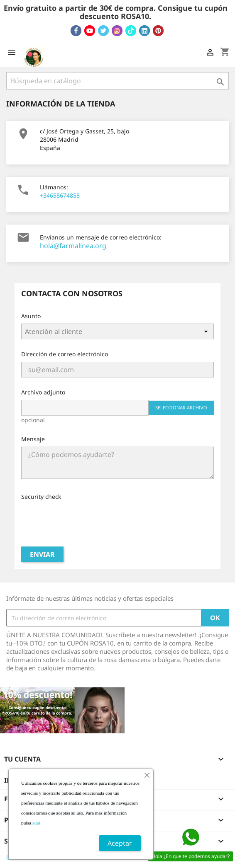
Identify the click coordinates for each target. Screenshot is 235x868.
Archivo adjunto (43, 392)
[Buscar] (117, 81)
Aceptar (120, 843)
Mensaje (33, 439)
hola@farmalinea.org (73, 246)
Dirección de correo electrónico (65, 354)
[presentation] (84, 520)
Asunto (31, 316)
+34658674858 (60, 195)
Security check (41, 497)
